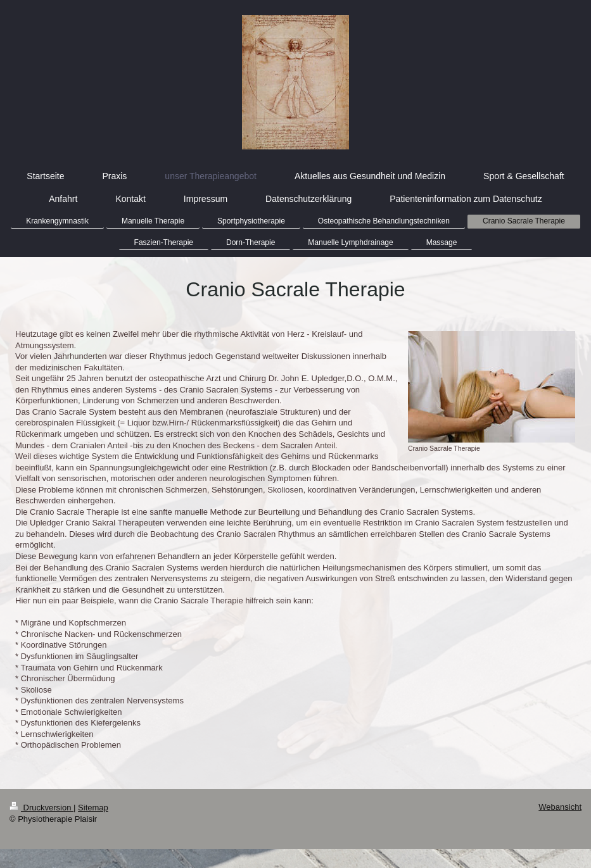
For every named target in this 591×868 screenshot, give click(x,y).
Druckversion (41, 808)
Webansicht (560, 807)
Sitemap (93, 808)
